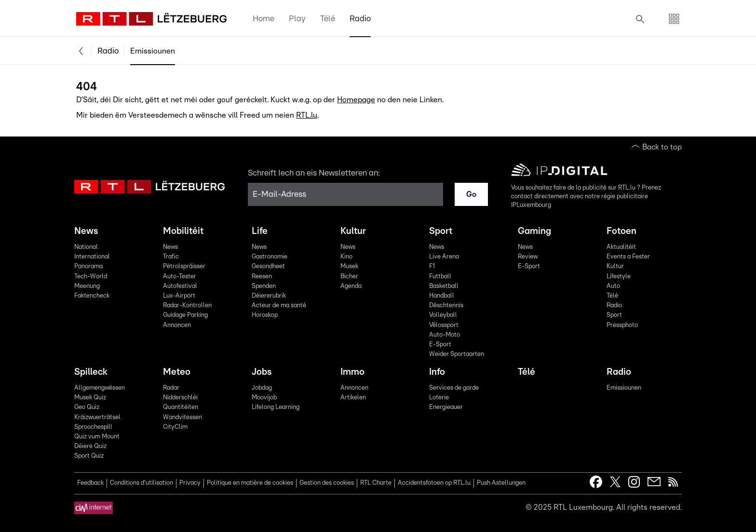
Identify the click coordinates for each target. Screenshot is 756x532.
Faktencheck (92, 296)
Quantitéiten (181, 407)
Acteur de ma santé (279, 306)
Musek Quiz (90, 398)
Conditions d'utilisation (142, 483)
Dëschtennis (446, 306)
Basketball (444, 286)
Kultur (353, 231)
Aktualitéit (621, 247)
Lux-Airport (179, 296)
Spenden (264, 286)
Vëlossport (444, 325)
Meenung (87, 286)
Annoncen (177, 325)
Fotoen (621, 231)
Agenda (351, 286)
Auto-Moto (445, 335)
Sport (441, 231)
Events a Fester (628, 257)
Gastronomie (270, 257)
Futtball (440, 277)
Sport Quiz (89, 456)
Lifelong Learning (276, 407)
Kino (346, 257)
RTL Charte (376, 483)
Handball (442, 296)
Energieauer (446, 407)
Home (263, 19)
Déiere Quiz (90, 446)
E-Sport (440, 345)
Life (260, 231)
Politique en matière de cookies (250, 483)
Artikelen (353, 398)
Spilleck (91, 372)
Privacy (190, 483)
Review (528, 257)
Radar (171, 388)
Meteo (177, 372)
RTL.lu (307, 115)
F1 (432, 266)
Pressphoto (622, 325)
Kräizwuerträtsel (97, 417)
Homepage (356, 100)
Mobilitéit (183, 231)
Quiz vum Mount (97, 437)
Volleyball (443, 315)
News (86, 231)
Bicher (349, 277)
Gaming (534, 231)
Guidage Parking (185, 315)
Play (297, 19)
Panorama (88, 266)
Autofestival (180, 286)
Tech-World (91, 277)
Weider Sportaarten (457, 354)
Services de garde (454, 388)
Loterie (439, 398)
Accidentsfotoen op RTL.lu (434, 483)
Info (437, 372)
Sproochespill (93, 427)
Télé (328, 19)
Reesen (262, 277)
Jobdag (262, 388)
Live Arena (444, 257)
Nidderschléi (180, 398)
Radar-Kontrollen (187, 306)
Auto (613, 286)
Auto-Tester (180, 277)
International (92, 257)
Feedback (90, 483)
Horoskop (265, 315)
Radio (360, 19)
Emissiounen (153, 51)
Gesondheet (268, 266)
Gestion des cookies (327, 483)
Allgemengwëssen (100, 388)
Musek (349, 266)
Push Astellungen (501, 483)
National (86, 247)
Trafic (171, 257)
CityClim (175, 427)
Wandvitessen (182, 417)
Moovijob (264, 398)
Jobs (262, 372)
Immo (352, 372)
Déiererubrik (269, 296)
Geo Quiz (87, 407)
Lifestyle (619, 277)
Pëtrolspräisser (184, 266)
